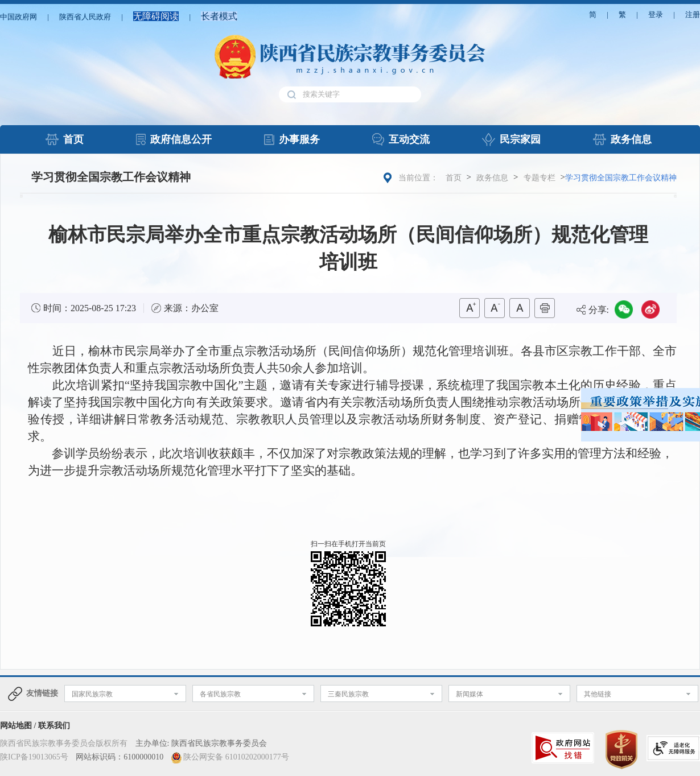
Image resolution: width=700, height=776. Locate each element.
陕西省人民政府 (85, 17)
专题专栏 (540, 178)
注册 (693, 15)
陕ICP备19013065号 (34, 757)
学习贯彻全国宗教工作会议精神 (111, 177)
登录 (656, 15)
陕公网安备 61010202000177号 (236, 757)
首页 (454, 178)
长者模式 (219, 16)
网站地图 (16, 726)
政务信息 (492, 178)
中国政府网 (18, 17)
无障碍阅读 (156, 16)
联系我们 (54, 726)
